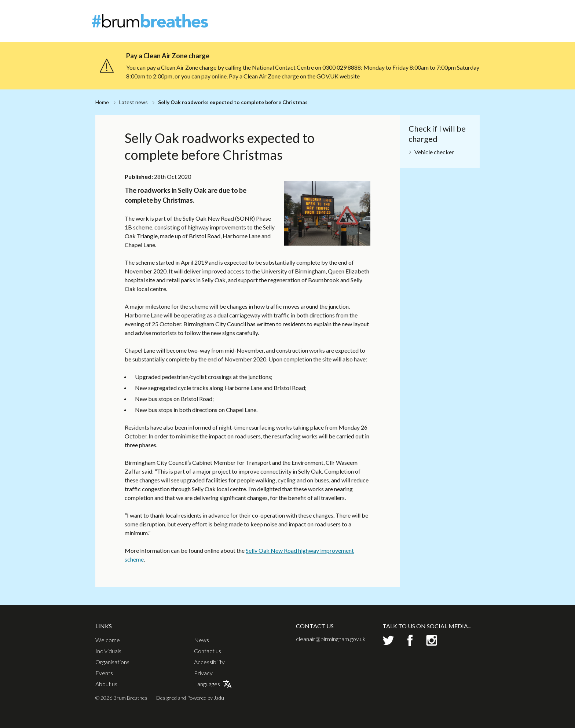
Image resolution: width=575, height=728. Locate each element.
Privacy (203, 673)
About (430, 13)
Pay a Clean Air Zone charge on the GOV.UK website (294, 76)
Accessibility (209, 662)
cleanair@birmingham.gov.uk (331, 639)
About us (106, 684)
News (451, 13)
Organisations (419, 25)
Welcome (343, 25)
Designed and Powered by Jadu (190, 698)
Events (454, 25)
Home (102, 102)
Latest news (133, 102)
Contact (474, 13)
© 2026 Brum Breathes (121, 698)
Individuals (378, 25)
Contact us (208, 651)
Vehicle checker (434, 152)
